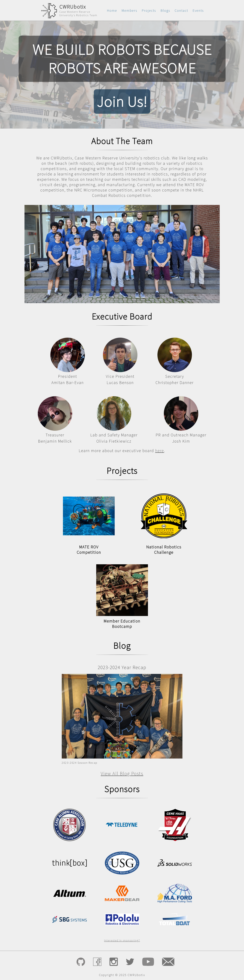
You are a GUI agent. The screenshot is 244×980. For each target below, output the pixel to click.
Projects (149, 10)
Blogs (165, 10)
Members (129, 10)
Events (198, 10)
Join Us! (122, 102)
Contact (181, 10)
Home (112, 10)
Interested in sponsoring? (122, 940)
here (160, 451)
